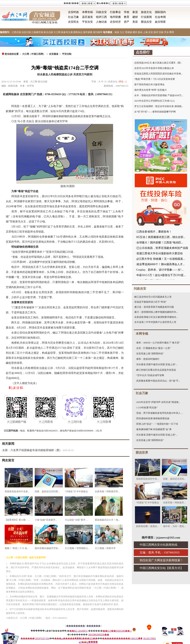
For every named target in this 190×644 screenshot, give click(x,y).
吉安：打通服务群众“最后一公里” (154, 348)
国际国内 (160, 12)
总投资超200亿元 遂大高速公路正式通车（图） (158, 63)
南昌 (117, 32)
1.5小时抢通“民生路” (147, 408)
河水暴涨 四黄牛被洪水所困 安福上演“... (157, 364)
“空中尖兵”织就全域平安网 (150, 375)
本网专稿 (87, 12)
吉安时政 (73, 12)
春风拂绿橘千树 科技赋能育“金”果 (154, 429)
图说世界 (142, 453)
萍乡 (166, 32)
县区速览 (87, 17)
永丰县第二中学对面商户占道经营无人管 (155, 322)
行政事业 (115, 12)
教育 (127, 17)
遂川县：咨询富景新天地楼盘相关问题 (154, 307)
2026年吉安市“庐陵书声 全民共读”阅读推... (158, 402)
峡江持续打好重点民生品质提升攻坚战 (156, 370)
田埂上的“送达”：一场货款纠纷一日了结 (157, 424)
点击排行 (143, 52)
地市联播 (115, 17)
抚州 (156, 32)
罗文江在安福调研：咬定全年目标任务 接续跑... (159, 106)
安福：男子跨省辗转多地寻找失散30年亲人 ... (160, 413)
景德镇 (129, 32)
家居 (135, 12)
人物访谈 (101, 22)
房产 (127, 22)
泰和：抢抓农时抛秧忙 (148, 359)
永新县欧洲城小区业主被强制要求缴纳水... (156, 317)
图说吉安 (146, 22)
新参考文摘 (67, 32)
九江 (122, 32)
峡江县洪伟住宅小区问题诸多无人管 (153, 297)
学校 (127, 12)
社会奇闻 (160, 17)
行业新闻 (146, 17)
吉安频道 (54, 54)
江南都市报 (37, 32)
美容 (135, 22)
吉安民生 (73, 22)
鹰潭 (172, 32)
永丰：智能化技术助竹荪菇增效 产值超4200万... (159, 95)
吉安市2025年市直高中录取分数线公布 (154, 68)
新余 (140, 32)
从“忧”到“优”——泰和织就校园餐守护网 (155, 112)
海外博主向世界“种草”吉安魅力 (151, 90)
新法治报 (48, 32)
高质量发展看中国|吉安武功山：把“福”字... (158, 381)
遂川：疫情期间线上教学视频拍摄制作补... (156, 312)
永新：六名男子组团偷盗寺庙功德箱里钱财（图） (32, 450)
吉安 (151, 32)
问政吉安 (101, 12)
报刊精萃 (98, 32)
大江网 (57, 32)
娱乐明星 (160, 22)
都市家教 (88, 32)
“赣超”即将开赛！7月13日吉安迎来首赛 (155, 79)
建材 (135, 17)
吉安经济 (115, 22)
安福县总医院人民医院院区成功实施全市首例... (158, 74)
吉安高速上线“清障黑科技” (150, 354)
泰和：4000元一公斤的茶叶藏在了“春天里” (158, 343)
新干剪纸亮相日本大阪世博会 (149, 85)
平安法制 (67, 54)
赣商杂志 (78, 32)
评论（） (123, 82)
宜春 (161, 32)
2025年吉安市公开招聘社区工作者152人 (155, 101)
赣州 (135, 32)
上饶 (145, 32)
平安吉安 (87, 22)
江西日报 (16, 32)
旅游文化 (146, 12)
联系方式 (174, 568)
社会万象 (73, 17)
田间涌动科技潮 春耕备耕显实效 (153, 418)
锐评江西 (101, 17)
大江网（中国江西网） (34, 54)
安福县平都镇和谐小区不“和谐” (151, 302)
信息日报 (26, 32)
